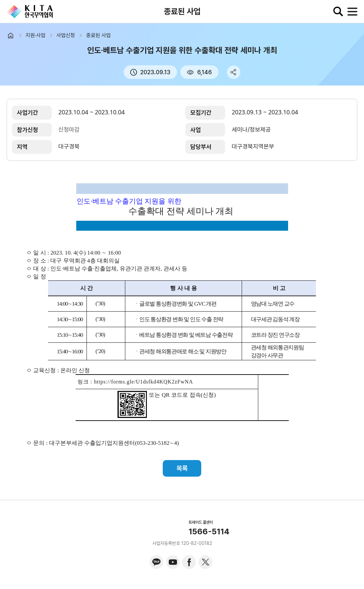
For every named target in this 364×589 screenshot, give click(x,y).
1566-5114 (209, 532)
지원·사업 (35, 35)
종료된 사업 (98, 35)
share (234, 72)
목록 (182, 468)
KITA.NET (30, 12)
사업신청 (66, 35)
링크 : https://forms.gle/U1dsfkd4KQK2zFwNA (135, 382)
